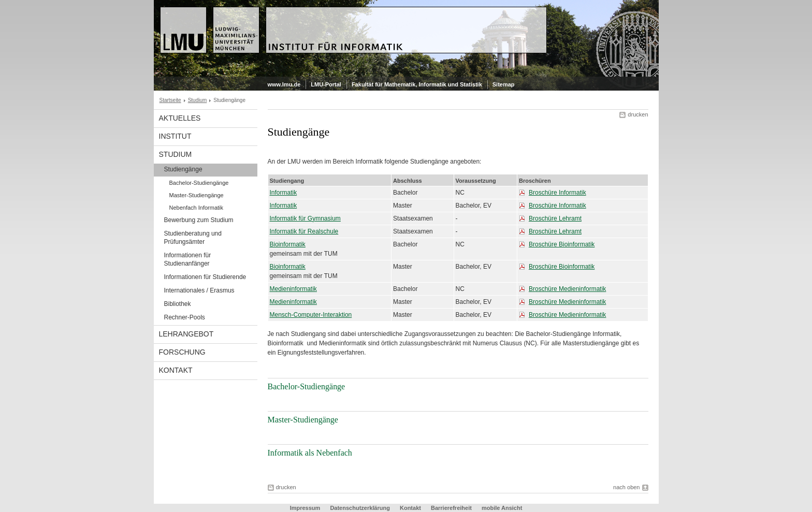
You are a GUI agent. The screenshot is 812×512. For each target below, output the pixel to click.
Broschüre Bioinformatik (562, 244)
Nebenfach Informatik (197, 208)
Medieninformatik (293, 289)
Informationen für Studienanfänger (188, 259)
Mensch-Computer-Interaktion (311, 315)
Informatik (284, 193)
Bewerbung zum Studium (199, 220)
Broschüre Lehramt (555, 218)
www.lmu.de (284, 84)
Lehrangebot (186, 334)
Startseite (170, 100)
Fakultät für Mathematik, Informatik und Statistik (417, 84)
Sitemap (504, 84)
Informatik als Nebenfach (310, 453)
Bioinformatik (288, 244)
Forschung (182, 352)
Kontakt (176, 370)
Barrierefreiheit (452, 508)
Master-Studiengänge (197, 195)
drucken (638, 114)
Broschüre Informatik (557, 193)
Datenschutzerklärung (360, 508)
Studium (198, 100)
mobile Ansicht (502, 508)
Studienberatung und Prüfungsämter (193, 238)
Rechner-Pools (185, 317)
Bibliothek (178, 304)
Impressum (305, 508)
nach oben (626, 487)
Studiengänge (183, 169)
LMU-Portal (326, 84)
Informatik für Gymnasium (305, 218)
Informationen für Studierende (205, 277)
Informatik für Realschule (304, 231)
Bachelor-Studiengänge (199, 183)
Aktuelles (180, 118)
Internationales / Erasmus (199, 290)
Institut (175, 136)
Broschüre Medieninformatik (567, 289)
